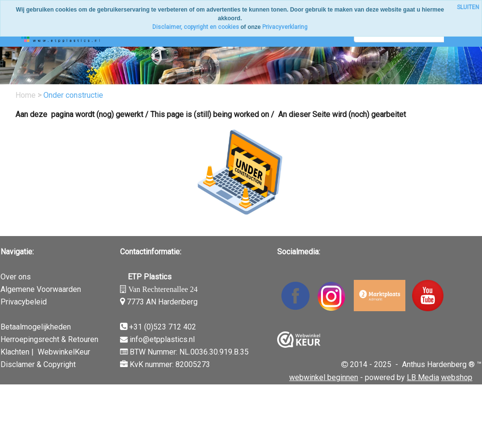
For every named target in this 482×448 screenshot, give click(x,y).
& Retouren (79, 339)
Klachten (15, 352)
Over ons (16, 277)
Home (27, 95)
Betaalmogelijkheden (36, 327)
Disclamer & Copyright (38, 364)
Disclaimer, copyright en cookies (196, 27)
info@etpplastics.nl (162, 339)
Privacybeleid (24, 302)
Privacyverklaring (285, 27)
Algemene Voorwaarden (41, 289)
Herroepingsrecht (30, 339)
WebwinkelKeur (64, 352)
